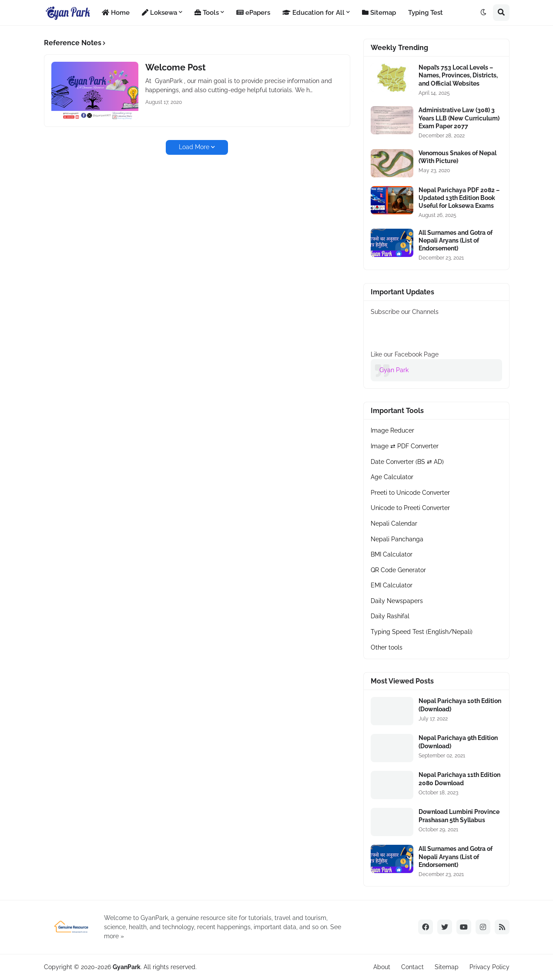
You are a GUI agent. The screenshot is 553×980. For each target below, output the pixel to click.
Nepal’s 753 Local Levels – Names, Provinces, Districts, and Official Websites (458, 75)
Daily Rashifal (390, 616)
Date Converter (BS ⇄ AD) (407, 462)
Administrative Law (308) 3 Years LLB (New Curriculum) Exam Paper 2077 (459, 118)
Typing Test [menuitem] (426, 13)
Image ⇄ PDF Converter (405, 446)
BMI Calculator (392, 554)
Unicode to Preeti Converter (410, 508)
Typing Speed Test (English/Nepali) (422, 632)
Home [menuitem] (116, 13)
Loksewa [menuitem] (159, 13)
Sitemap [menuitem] (379, 13)
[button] (483, 13)
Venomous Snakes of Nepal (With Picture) (457, 157)
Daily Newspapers (397, 601)
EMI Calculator (392, 585)
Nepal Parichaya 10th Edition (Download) (460, 705)
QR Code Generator (398, 570)
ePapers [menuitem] (253, 13)
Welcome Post (176, 67)
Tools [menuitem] (207, 13)
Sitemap (447, 967)
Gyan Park (394, 370)
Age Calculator (392, 477)
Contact (412, 967)
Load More (194, 147)
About (382, 967)
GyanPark (127, 967)
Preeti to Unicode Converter (410, 493)
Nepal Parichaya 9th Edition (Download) (458, 742)
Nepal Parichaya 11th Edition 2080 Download (459, 779)
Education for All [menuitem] (313, 13)
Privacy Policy (489, 967)
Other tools (387, 647)
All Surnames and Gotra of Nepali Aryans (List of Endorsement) (456, 240)
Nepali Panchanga (397, 539)
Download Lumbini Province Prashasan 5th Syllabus (459, 816)
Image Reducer (392, 430)
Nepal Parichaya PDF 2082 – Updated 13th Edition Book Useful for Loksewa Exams (459, 198)
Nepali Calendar (394, 523)
